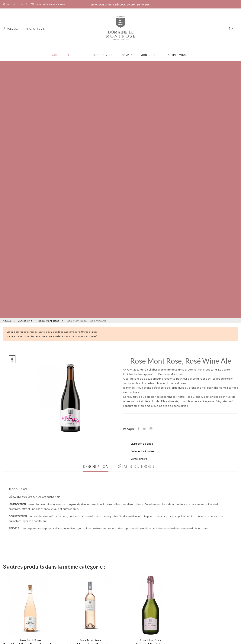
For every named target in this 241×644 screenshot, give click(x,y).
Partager (139, 433)
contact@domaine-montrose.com (51, 4)
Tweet (145, 433)
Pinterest (153, 433)
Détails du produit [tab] (139, 471)
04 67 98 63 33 (13, 4)
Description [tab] (94, 471)
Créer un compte (36, 31)
